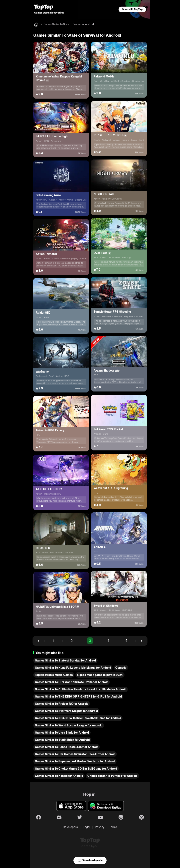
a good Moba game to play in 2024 (100, 675)
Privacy (100, 827)
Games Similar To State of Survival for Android (65, 661)
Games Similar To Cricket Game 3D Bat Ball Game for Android (76, 769)
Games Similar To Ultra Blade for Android (62, 733)
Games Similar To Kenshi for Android (59, 776)
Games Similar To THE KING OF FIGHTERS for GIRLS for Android (78, 697)
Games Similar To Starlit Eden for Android (62, 740)
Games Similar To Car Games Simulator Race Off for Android (75, 754)
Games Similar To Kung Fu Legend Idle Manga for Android (73, 668)
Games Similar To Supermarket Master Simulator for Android (75, 761)
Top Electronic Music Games (54, 675)
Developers (70, 827)
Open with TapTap (132, 9)
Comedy (121, 668)
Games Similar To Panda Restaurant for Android (67, 747)
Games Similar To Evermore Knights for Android (66, 711)
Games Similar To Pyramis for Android (112, 776)
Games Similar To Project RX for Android (62, 704)
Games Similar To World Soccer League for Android (69, 725)
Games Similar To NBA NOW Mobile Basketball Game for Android (78, 718)
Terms (113, 827)
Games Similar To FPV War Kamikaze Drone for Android (72, 682)
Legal (86, 827)
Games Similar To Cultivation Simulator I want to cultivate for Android (81, 689)
